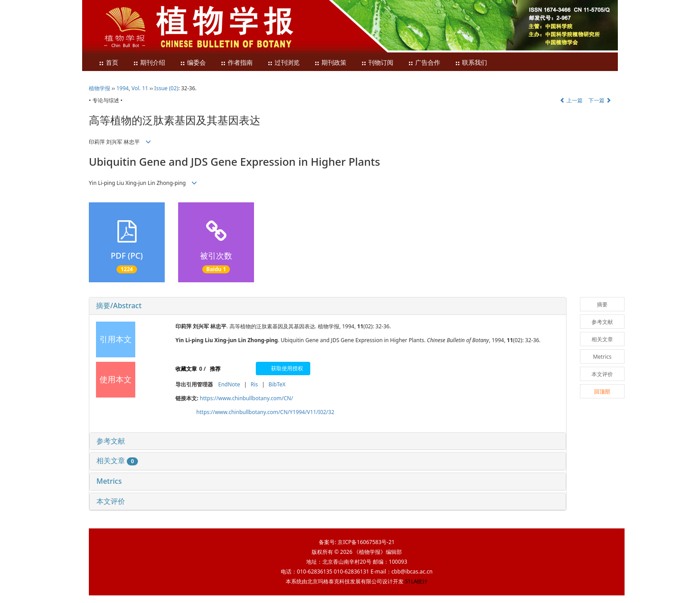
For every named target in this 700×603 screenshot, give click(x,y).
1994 (123, 88)
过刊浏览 (283, 63)
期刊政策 (330, 63)
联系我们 (471, 63)
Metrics (109, 481)
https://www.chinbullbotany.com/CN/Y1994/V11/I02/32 (265, 412)
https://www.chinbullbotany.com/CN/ (247, 398)
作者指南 (237, 63)
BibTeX (277, 384)
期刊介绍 (149, 63)
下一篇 (600, 100)
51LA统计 (417, 581)
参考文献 (111, 441)
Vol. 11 (140, 88)
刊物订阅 (377, 63)
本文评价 (111, 501)
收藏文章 (186, 369)
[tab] (328, 306)
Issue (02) (167, 88)
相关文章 (117, 461)
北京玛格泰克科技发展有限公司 (345, 581)
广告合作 (424, 63)
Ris (254, 384)
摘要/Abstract (119, 306)
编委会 (193, 63)
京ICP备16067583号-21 (366, 542)
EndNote (229, 384)
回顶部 (602, 392)
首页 (108, 63)
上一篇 (571, 100)
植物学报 (100, 88)
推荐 (215, 369)
